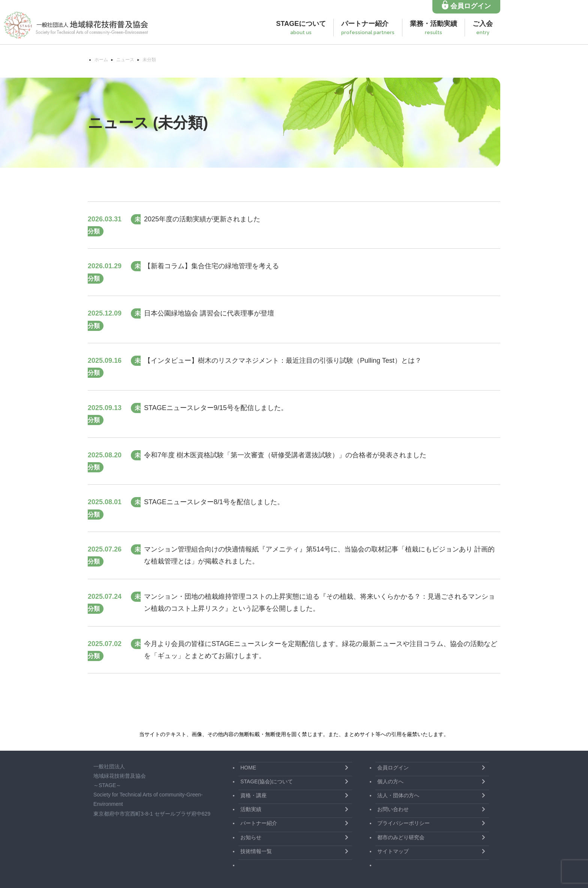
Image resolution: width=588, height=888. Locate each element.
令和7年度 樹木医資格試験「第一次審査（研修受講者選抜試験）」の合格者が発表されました (285, 455)
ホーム (101, 60)
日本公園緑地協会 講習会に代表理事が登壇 (209, 313)
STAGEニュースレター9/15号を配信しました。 (216, 408)
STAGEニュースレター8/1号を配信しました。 (214, 502)
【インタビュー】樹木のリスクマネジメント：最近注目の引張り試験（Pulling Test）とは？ (283, 361)
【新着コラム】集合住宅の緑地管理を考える (211, 266)
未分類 (149, 60)
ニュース (125, 60)
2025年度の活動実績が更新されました (202, 219)
